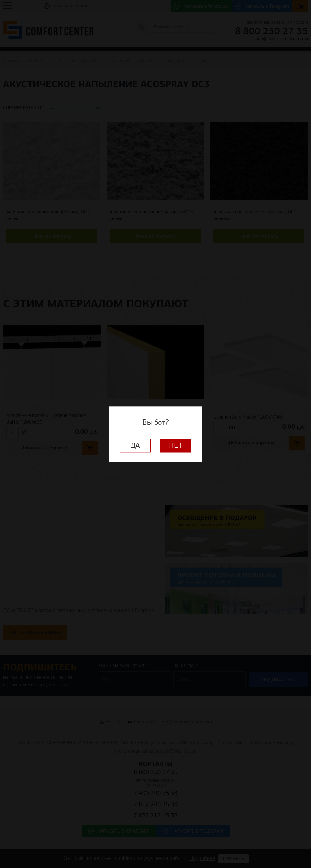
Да (135, 445)
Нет (176, 445)
